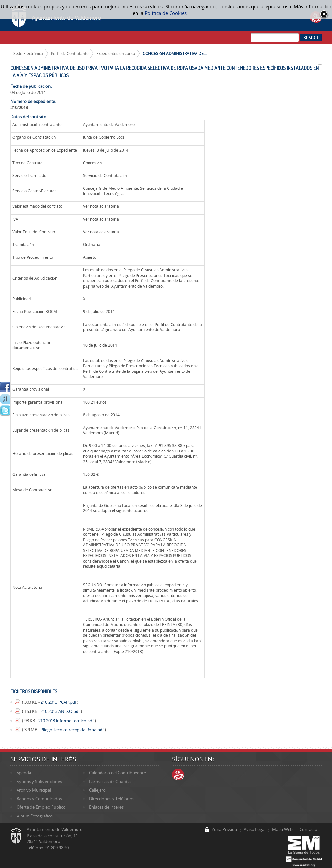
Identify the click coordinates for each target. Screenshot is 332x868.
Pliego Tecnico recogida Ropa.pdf (73, 730)
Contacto (308, 829)
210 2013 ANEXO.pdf (61, 711)
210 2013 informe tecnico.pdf (66, 721)
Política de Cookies (166, 13)
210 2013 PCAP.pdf (59, 702)
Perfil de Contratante (70, 53)
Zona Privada (224, 829)
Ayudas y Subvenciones (39, 782)
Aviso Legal (255, 829)
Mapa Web (282, 829)
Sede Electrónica (28, 53)
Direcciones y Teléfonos (112, 799)
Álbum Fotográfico (35, 816)
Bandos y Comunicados (39, 799)
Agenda (24, 773)
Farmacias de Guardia (110, 782)
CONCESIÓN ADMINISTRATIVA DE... (175, 53)
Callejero (97, 790)
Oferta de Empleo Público (41, 807)
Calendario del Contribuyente (118, 773)
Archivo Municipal (34, 790)
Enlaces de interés (106, 807)
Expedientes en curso (116, 53)
